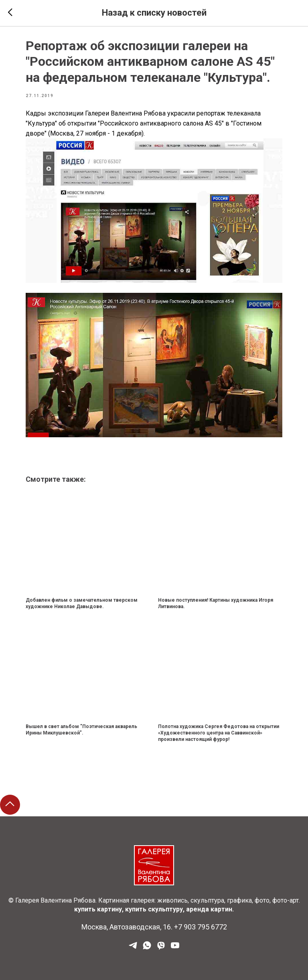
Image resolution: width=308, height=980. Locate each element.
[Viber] (161, 948)
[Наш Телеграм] (133, 948)
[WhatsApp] (147, 948)
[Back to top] (10, 805)
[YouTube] (175, 948)
